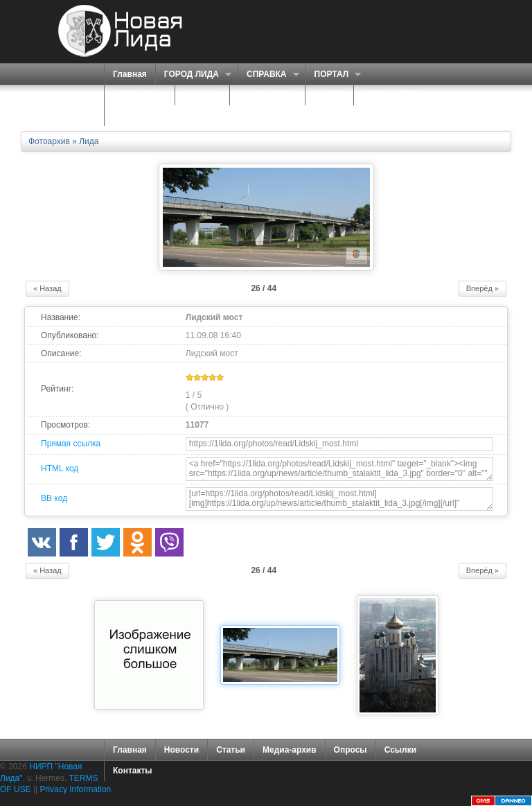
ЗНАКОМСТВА (267, 95)
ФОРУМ (329, 95)
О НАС (198, 95)
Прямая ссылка (71, 444)
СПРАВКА (268, 75)
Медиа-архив (290, 750)
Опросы (351, 750)
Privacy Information (76, 789)
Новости (181, 750)
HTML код (60, 468)
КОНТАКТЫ (136, 116)
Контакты (133, 771)
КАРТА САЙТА (391, 95)
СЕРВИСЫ (136, 95)
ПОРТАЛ (334, 75)
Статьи (231, 750)
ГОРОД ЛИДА (193, 75)
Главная (130, 74)
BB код (54, 498)
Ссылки (400, 750)
